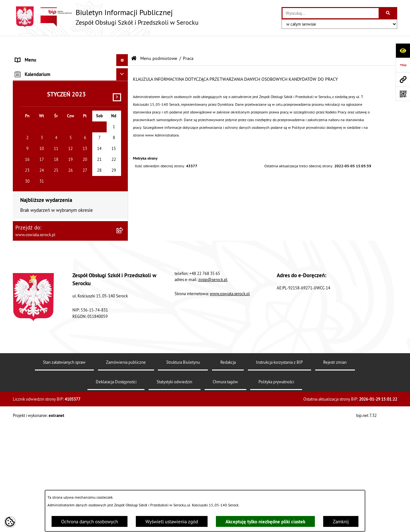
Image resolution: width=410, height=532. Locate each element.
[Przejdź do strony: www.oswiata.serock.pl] (403, 79)
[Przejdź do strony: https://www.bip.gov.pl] (403, 65)
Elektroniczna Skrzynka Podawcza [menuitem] (49, 197)
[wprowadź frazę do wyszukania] (331, 13)
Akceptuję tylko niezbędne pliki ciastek (265, 522)
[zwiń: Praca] (123, 121)
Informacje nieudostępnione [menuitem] (44, 185)
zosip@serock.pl (213, 441)
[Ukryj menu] (122, 44)
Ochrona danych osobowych (90, 522)
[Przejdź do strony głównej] (106, 17)
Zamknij (341, 522)
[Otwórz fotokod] (403, 94)
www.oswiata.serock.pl (230, 455)
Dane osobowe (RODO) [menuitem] (38, 221)
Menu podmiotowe (159, 42)
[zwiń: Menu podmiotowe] (123, 56)
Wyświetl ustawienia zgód (172, 522)
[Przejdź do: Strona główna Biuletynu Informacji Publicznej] (134, 42)
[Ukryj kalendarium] (122, 236)
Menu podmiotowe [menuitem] (35, 56)
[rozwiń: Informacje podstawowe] (123, 72)
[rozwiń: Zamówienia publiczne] (123, 104)
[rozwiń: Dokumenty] (123, 88)
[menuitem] (70, 72)
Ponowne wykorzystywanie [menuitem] (43, 209)
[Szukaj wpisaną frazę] (388, 13)
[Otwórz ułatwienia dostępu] (403, 50)
